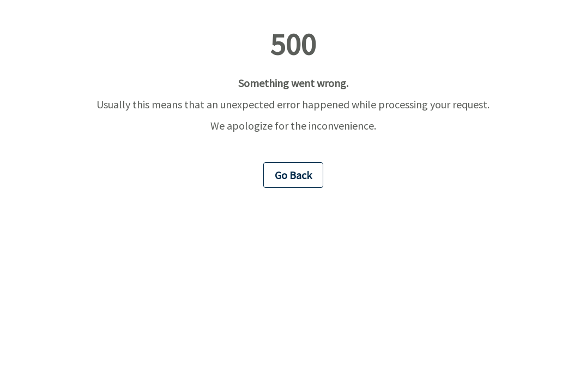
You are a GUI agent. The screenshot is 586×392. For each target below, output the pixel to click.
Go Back (293, 175)
